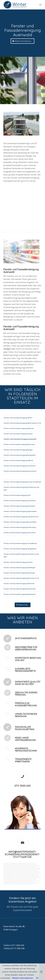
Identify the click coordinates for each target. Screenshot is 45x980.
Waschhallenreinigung (18, 868)
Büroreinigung (6, 863)
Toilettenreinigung (22, 864)
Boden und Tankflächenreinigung (18, 867)
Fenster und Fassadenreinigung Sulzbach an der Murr (21, 555)
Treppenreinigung (7, 871)
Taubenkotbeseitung (32, 865)
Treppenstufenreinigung (25, 871)
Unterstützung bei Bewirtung (23, 882)
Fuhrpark (34, 879)
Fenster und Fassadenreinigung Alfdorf (18, 418)
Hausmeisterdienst (27, 874)
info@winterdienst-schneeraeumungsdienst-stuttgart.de (23, 854)
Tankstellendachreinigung (8, 868)
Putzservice (6, 865)
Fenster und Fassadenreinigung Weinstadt (19, 573)
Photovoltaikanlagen (37, 872)
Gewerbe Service (29, 864)
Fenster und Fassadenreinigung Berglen (18, 450)
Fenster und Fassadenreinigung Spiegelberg (20, 549)
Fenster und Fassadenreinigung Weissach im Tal (21, 578)
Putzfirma (25, 872)
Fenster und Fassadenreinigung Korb (17, 495)
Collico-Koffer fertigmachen (9, 879)
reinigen (7, 349)
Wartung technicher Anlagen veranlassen (12, 876)
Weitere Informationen (23, 978)
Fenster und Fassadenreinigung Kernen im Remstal (22, 482)
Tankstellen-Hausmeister (27, 873)
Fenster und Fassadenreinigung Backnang (19, 444)
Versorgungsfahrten (34, 876)
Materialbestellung (7, 880)
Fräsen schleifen (7, 870)
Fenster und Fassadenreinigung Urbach (18, 562)
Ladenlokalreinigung (14, 864)
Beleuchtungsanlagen (8, 872)
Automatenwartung (24, 878)
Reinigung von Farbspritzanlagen (33, 866)
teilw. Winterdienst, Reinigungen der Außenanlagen (23, 884)
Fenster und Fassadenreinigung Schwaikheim (20, 543)
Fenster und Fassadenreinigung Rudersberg (20, 527)
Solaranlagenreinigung (17, 873)
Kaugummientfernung (15, 869)
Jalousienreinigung (35, 874)
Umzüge (14, 877)
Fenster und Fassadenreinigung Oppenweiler (20, 511)
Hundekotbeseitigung (23, 865)
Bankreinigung (19, 863)
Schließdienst (6, 883)
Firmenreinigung (13, 863)
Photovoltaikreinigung (8, 873)
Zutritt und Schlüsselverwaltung (27, 875)
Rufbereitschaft (14, 882)
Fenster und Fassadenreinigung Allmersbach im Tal (22, 423)
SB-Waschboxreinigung (30, 867)
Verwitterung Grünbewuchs (28, 870)
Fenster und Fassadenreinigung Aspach (18, 434)
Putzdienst (20, 872)
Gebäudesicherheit (16, 881)
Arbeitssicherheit (24, 881)
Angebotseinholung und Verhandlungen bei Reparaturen (22, 880)
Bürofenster (15, 872)
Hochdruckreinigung (24, 869)
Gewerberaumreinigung (17, 874)
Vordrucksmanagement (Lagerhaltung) (23, 879)
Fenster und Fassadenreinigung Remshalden (20, 522)
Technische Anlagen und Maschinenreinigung (25, 874)
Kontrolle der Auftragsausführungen (17, 883)
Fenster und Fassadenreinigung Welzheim (19, 583)
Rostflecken (37, 870)
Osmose (14, 874)
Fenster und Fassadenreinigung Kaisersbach (20, 471)
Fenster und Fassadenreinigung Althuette (19, 428)
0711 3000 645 (23, 786)
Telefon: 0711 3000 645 (14, 945)
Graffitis (16, 870)
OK (37, 978)
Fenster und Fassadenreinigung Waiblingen (20, 568)
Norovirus (30, 872)
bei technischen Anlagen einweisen (31, 883)
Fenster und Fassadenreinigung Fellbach (18, 460)
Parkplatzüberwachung (8, 884)
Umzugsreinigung (36, 873)
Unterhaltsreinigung (7, 874)
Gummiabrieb (31, 869)
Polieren (12, 870)
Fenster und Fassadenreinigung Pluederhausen (21, 517)
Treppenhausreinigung (15, 871)
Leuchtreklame (33, 871)
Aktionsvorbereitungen (34, 882)
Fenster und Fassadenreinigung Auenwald (20, 439)
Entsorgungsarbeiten (8, 877)
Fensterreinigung (7, 875)
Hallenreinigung (23, 866)
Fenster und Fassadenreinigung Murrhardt (19, 506)
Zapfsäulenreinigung (27, 868)
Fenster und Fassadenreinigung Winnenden (20, 589)
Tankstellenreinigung (7, 867)
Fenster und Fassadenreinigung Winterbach (20, 594)
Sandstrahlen (37, 869)
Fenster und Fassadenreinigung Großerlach (20, 466)
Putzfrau (35, 864)
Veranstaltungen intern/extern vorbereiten (25, 877)
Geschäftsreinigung (26, 863)
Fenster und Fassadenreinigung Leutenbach (20, 501)
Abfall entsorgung (16, 866)
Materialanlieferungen (25, 876)
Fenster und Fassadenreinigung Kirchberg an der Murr (22, 489)
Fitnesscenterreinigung (15, 875)
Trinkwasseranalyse (8, 866)
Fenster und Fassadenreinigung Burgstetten (20, 455)
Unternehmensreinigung (14, 865)
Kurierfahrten (37, 875)
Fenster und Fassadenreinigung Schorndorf (20, 533)
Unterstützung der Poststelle (35, 878)
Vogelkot (20, 870)
